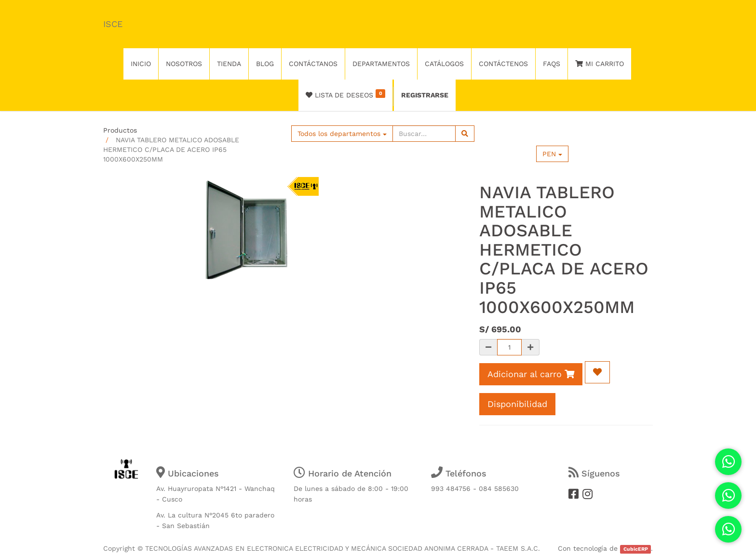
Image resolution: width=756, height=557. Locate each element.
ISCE (113, 24)
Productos (120, 130)
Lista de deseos (345, 94)
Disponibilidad (517, 404)
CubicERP (636, 549)
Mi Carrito (600, 64)
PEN (552, 154)
